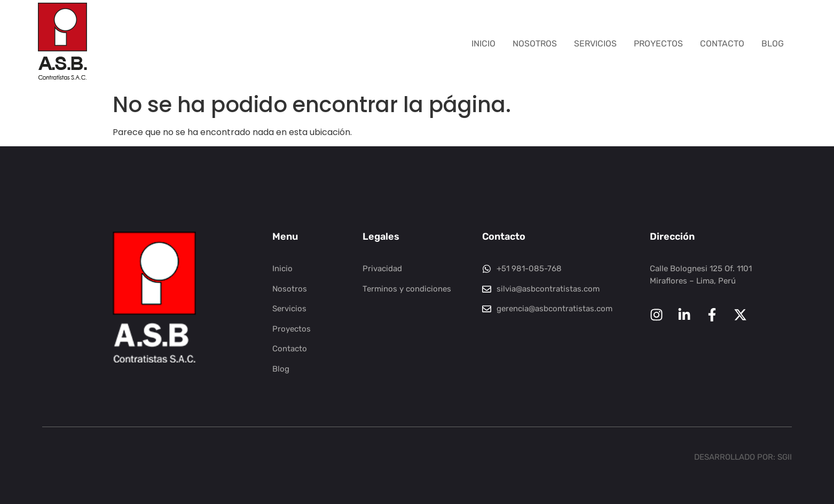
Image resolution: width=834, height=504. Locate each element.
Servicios (595, 44)
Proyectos (658, 44)
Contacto (722, 44)
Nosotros (535, 44)
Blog (773, 44)
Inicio (483, 44)
